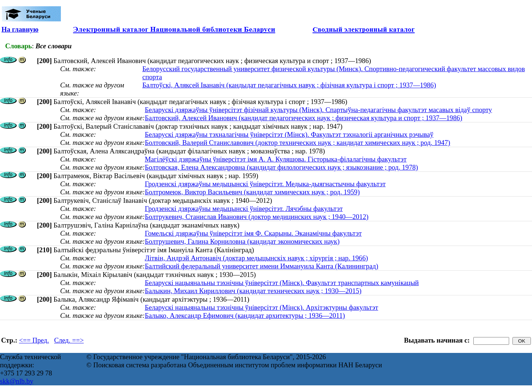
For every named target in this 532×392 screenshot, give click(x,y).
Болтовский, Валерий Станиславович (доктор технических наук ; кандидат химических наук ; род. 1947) (297, 143)
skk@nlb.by (17, 381)
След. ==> (69, 340)
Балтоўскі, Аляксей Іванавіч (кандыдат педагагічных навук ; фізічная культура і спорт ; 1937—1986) (289, 85)
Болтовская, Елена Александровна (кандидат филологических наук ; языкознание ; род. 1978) (281, 167)
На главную (20, 29)
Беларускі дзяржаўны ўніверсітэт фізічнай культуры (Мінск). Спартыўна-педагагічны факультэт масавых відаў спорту (318, 110)
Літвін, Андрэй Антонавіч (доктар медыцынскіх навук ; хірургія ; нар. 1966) (256, 258)
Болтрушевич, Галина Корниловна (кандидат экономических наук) (242, 241)
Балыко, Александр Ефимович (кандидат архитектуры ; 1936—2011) (245, 315)
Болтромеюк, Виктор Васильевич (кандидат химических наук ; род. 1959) (252, 192)
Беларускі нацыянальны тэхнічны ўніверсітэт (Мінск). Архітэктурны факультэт (261, 307)
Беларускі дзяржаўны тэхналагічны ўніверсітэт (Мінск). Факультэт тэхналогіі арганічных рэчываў (289, 134)
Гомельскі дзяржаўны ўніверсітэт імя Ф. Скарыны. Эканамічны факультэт (253, 233)
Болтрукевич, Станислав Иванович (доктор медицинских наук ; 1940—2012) (256, 217)
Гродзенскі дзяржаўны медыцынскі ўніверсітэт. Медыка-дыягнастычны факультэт (265, 184)
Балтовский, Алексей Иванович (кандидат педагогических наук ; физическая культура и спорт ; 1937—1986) (303, 118)
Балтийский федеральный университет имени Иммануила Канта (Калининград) (261, 266)
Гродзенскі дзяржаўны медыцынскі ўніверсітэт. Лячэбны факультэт (243, 209)
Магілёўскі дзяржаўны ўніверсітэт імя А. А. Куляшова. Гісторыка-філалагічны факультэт (276, 159)
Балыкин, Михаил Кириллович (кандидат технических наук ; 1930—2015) (253, 291)
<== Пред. (34, 340)
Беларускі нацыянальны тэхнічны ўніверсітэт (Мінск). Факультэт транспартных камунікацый (282, 283)
